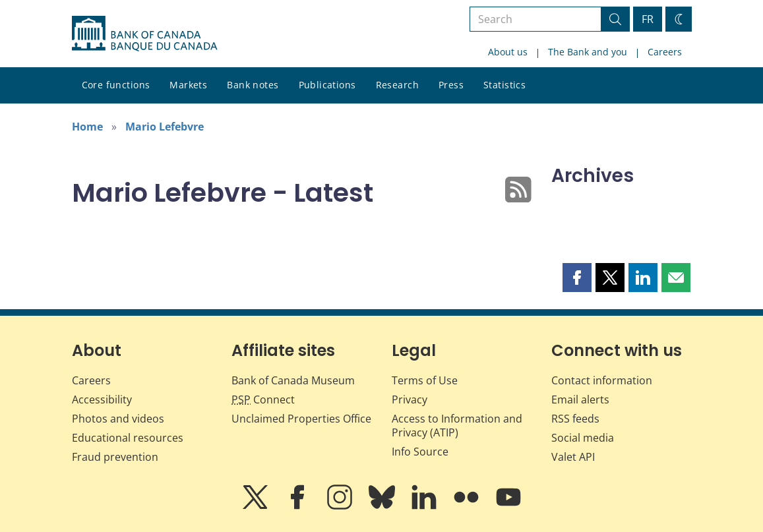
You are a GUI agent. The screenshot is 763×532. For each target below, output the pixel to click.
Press (451, 85)
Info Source (420, 452)
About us (508, 52)
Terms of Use (425, 380)
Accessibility (102, 399)
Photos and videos (118, 419)
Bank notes (253, 85)
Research (397, 85)
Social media (583, 438)
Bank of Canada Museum (293, 380)
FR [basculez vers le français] (648, 19)
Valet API (573, 457)
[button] (577, 278)
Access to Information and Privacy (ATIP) (457, 426)
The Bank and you (588, 52)
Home (87, 127)
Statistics (504, 85)
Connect (263, 399)
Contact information (602, 380)
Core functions (116, 85)
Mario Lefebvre (165, 127)
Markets (188, 85)
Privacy (410, 399)
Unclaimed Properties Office (301, 419)
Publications (327, 85)
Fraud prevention (115, 457)
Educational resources (128, 438)
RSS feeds (575, 419)
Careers (665, 52)
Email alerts (580, 399)
